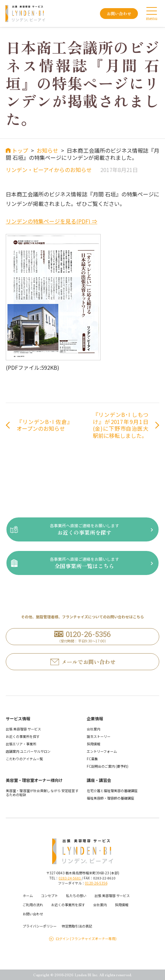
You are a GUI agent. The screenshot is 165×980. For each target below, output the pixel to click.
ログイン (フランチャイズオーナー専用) (86, 939)
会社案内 (94, 729)
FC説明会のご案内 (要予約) (108, 766)
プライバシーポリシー (40, 926)
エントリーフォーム (102, 751)
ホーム (28, 896)
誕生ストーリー (99, 736)
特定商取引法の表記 (77, 926)
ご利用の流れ (33, 905)
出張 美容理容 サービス (23, 729)
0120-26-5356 (96, 883)
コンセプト (49, 896)
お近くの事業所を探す (23, 736)
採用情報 (94, 744)
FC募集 (92, 759)
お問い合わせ (33, 914)
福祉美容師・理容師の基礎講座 (110, 798)
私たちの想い (76, 896)
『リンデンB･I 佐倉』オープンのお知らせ (45, 425)
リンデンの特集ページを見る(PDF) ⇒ (51, 221)
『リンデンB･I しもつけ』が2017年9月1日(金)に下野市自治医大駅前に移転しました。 (121, 425)
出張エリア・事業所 (21, 744)
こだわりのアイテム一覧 (24, 759)
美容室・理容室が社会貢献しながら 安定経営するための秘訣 (42, 793)
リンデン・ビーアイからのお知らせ (49, 170)
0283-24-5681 (70, 878)
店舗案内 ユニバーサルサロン (28, 751)
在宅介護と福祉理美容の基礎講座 (112, 791)
